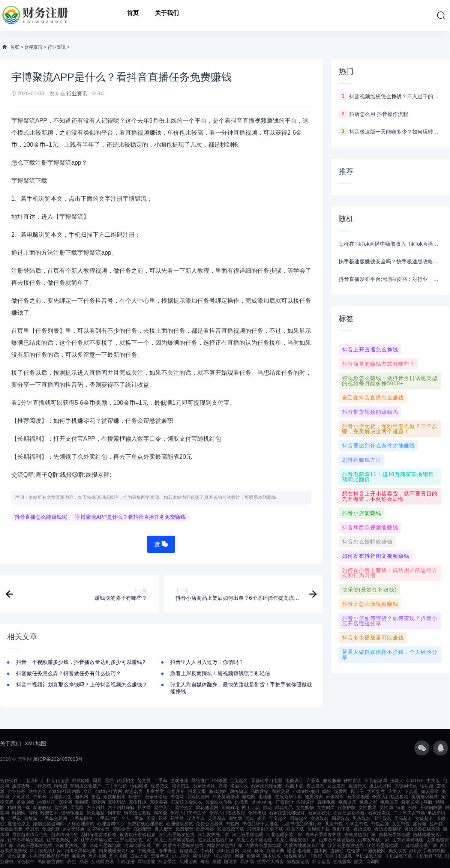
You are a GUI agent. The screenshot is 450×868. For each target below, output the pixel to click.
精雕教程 (42, 808)
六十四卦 (96, 808)
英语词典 (217, 818)
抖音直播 (243, 121)
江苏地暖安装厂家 (419, 845)
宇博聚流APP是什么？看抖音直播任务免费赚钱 (130, 517)
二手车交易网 (54, 818)
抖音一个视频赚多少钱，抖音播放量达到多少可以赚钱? (81, 662)
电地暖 (265, 797)
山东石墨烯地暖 (408, 840)
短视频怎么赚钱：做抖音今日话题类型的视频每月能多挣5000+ (390, 381)
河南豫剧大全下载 (265, 829)
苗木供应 (272, 856)
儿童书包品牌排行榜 (301, 824)
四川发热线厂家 (46, 851)
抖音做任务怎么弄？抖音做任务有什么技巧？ (69, 673)
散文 (358, 862)
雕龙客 (231, 862)
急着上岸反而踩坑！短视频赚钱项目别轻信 (220, 673)
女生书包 (401, 824)
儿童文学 (155, 791)
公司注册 (176, 791)
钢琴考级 (257, 813)
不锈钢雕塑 (431, 808)
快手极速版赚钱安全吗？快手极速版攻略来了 (391, 261)
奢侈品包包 (11, 829)
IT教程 (316, 856)
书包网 (177, 797)
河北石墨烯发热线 (177, 835)
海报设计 (305, 802)
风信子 (357, 791)
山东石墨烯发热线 (337, 840)
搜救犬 (397, 781)
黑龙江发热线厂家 (216, 840)
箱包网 (249, 797)
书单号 (40, 797)
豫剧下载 (341, 829)
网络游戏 (146, 862)
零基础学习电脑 (267, 781)
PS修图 (220, 781)
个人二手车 (132, 818)
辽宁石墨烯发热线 (25, 840)
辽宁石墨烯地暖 (96, 840)
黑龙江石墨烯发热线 (174, 840)
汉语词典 (275, 851)
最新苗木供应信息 (30, 835)
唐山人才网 (380, 786)
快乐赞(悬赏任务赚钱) (369, 590)
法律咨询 (37, 791)
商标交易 (280, 791)
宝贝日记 (34, 781)
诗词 (247, 851)
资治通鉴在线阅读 (422, 829)
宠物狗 (98, 802)
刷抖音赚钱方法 (362, 460)
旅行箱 (420, 824)
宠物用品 (117, 802)
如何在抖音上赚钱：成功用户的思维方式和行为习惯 (390, 573)
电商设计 (294, 781)
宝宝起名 (239, 781)
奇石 (205, 862)
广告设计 (285, 802)
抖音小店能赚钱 (362, 513)
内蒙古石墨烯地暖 (263, 845)
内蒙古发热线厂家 (225, 845)
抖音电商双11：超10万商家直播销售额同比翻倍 (388, 477)
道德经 (337, 851)
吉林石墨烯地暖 (394, 835)
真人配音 (163, 829)
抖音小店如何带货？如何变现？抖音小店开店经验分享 (390, 621)
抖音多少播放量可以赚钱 (373, 638)
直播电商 (326, 802)
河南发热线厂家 (71, 845)
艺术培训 (118, 856)
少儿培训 (181, 856)
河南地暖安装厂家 (142, 845)
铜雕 (400, 808)
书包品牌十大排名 (260, 824)
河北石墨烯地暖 (247, 835)
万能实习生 (60, 797)
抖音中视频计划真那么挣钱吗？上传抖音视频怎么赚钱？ (82, 685)
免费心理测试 (209, 824)
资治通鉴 (362, 829)
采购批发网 (198, 797)
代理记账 (188, 862)
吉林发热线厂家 (360, 835)
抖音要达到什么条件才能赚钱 (379, 446)
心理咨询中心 (111, 824)
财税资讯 (33, 47)
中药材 (207, 851)
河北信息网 (376, 781)
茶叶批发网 (228, 851)
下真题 (411, 791)
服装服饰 (332, 781)
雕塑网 (78, 856)
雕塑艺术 (49, 813)
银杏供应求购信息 (138, 835)
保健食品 (189, 851)
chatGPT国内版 (65, 791)
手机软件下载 (429, 856)
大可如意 (376, 791)
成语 (261, 818)
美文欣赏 (397, 851)
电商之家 (368, 802)
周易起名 (403, 818)
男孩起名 (299, 818)
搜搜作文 (357, 786)
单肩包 (32, 829)
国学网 (81, 797)
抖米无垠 (197, 791)
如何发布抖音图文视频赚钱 (376, 556)
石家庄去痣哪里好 (287, 813)
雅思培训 (314, 797)
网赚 (239, 856)
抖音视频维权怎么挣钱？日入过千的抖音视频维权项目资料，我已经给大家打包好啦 (396, 96)
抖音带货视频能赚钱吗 (370, 412)
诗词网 (373, 862)
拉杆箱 (436, 824)
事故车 (31, 818)
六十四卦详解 (121, 808)
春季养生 (168, 851)
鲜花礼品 (284, 808)
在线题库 (342, 862)
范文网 (144, 781)
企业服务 (16, 791)
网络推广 (200, 781)
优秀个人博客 (270, 862)
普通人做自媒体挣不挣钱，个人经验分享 (390, 655)
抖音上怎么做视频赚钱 (370, 604)
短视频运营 (298, 862)
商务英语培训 (226, 797)
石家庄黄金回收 (186, 802)
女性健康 (16, 856)
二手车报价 (81, 818)
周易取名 (340, 818)
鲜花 (267, 808)
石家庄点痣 (204, 786)
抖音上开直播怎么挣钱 (370, 350)
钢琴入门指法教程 (390, 797)
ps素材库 (335, 797)
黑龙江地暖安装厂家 (295, 840)
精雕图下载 (19, 808)
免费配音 (184, 829)
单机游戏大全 (369, 856)
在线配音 (142, 829)
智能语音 (121, 829)
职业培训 (223, 856)
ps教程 (242, 802)
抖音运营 (321, 862)
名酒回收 (239, 786)
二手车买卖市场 (409, 813)
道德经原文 (19, 824)
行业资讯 (57, 47)
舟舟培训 (97, 856)
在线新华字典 (288, 797)
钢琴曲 (160, 813)
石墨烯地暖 (358, 797)
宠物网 (65, 802)
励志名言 (134, 791)
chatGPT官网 (109, 791)
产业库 (313, 781)
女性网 (386, 808)
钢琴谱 (114, 813)
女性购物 (305, 808)
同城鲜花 (230, 808)
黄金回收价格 (219, 802)
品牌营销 (259, 791)
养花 (223, 786)
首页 (133, 16)
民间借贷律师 (51, 862)
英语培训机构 (425, 797)
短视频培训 (295, 856)
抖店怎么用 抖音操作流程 (379, 114)
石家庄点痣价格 (349, 813)
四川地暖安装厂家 (117, 851)
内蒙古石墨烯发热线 (183, 845)
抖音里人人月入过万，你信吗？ (207, 662)
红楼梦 (353, 851)
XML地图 (35, 743)
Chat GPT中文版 (423, 781)
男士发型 (315, 786)
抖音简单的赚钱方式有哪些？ (379, 364)
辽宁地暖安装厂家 (133, 840)
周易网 (77, 808)
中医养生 (147, 851)
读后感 (427, 786)
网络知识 (238, 791)
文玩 (88, 791)
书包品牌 (380, 824)
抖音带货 (167, 862)
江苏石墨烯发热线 (346, 845)
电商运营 (347, 802)
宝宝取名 (382, 818)
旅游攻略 (21, 786)
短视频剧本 (114, 797)
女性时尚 (326, 808)
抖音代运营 (58, 781)
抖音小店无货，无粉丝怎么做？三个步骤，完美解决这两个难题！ (390, 429)
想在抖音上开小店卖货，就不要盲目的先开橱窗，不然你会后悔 (390, 496)
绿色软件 (25, 862)
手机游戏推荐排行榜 (49, 856)
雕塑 (217, 862)
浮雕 (33, 813)
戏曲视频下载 (231, 829)
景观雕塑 (96, 813)
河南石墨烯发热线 (34, 845)
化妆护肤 (346, 808)
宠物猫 (82, 802)
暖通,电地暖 (299, 851)
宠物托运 (138, 802)
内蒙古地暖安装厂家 (304, 845)
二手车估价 (116, 786)
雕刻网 (19, 813)
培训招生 (181, 786)
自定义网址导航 (417, 802)
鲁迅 (96, 797)
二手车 (160, 781)
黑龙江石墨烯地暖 (254, 840)
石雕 (412, 808)
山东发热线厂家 (373, 840)
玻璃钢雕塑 (72, 813)
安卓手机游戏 (339, 856)
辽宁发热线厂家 (62, 840)
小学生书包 (357, 824)
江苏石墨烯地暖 (382, 845)
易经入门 (163, 808)
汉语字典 (196, 818)
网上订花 (251, 808)
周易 (97, 781)
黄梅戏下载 (318, 829)
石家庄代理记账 (267, 786)
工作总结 (42, 786)
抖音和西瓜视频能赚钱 (370, 527)
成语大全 (139, 856)
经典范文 (160, 786)
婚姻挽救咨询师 (49, 824)
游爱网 (341, 791)
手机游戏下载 (399, 856)
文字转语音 (98, 829)
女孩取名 (319, 818)
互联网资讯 (102, 862)
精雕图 (60, 786)
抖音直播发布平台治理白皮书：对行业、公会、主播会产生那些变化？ (391, 279)
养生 (72, 862)
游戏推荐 (179, 781)
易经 (109, 781)
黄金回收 (25, 802)
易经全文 (184, 808)
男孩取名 (361, 818)
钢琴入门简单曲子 (188, 813)
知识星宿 (430, 791)
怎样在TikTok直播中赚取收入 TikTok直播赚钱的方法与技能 (391, 244)
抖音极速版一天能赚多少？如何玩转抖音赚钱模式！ (396, 132)
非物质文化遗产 (86, 786)
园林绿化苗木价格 (99, 835)
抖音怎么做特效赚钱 (367, 542)
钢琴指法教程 (137, 813)
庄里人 (395, 791)
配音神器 (205, 829)
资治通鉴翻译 (388, 829)
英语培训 (202, 856)
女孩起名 (424, 818)
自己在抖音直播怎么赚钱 (373, 398)
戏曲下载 (294, 786)
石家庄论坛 (156, 797)
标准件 (135, 797)
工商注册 (126, 862)
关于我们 (167, 16)
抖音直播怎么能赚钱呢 (41, 517)
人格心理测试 (81, 824)
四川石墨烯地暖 (80, 851)
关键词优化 (406, 786)
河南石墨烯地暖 (105, 845)
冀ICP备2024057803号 (58, 759)
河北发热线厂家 (213, 835)
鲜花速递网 (207, 808)
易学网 (144, 808)
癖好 (327, 791)
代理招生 (126, 781)
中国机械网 (374, 851)
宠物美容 (159, 802)
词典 (249, 818)
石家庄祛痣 (319, 813)
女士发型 (336, 786)
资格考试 (160, 856)
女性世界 (367, 808)
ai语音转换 (73, 829)
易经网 (60, 808)
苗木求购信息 (64, 835)
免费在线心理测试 (145, 824)
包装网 (253, 856)
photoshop (262, 802)
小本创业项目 (306, 791)
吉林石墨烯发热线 (323, 835)
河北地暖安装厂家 (284, 835)
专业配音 (51, 829)
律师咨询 (352, 781)
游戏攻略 (81, 781)
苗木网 (321, 851)
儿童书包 (334, 824)
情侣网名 (139, 786)
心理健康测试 (180, 824)
